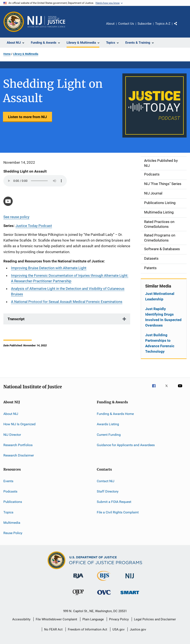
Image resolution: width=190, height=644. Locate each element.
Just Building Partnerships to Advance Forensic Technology (160, 343)
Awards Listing (108, 424)
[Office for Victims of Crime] (104, 595)
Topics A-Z (163, 24)
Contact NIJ (106, 481)
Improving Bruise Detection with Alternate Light (49, 268)
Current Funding (109, 434)
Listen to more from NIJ (27, 117)
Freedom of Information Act (87, 629)
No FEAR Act (53, 629)
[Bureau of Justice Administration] (78, 579)
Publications (13, 502)
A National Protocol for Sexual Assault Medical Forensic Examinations (67, 302)
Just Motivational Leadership (160, 296)
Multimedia (12, 523)
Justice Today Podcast (34, 226)
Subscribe (145, 24)
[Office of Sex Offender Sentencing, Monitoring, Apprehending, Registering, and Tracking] (130, 595)
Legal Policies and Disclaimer (155, 619)
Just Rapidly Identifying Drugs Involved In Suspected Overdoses (163, 317)
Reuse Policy (13, 533)
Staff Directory (108, 491)
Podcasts (10, 491)
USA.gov (118, 629)
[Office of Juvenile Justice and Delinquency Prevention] (78, 596)
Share (179, 27)
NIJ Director (12, 434)
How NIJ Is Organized (19, 424)
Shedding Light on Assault (25, 171)
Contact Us (126, 24)
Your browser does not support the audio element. (35, 181)
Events (8, 481)
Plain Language (93, 619)
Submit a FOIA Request (114, 502)
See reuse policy (16, 217)
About (110, 24)
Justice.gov (138, 629)
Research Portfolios (18, 445)
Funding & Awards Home (115, 414)
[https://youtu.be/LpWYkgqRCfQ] (8, 201)
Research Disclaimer (19, 455)
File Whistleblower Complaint (56, 619)
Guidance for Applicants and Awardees (126, 445)
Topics (8, 512)
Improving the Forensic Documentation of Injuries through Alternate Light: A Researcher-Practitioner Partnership (70, 278)
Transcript (16, 319)
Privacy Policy (119, 619)
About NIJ (11, 414)
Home (7, 54)
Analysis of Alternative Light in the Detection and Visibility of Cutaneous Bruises (68, 291)
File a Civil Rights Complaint (118, 512)
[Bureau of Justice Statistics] (104, 582)
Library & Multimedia (26, 54)
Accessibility (21, 619)
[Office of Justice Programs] (14, 22)
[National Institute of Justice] (130, 579)
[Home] (46, 22)
